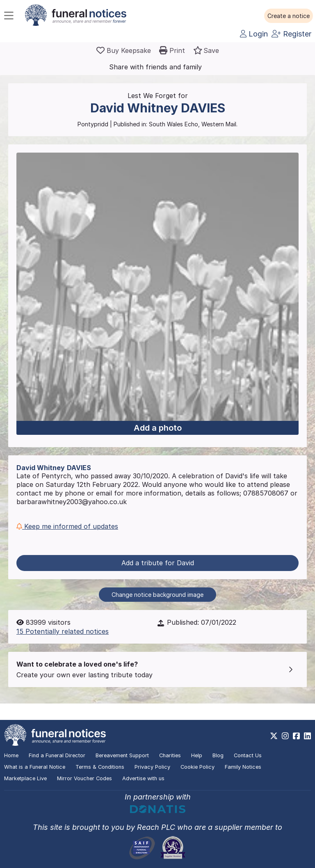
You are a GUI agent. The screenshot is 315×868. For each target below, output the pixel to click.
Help (197, 755)
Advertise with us (143, 778)
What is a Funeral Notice (35, 767)
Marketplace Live (25, 778)
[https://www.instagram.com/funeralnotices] (285, 736)
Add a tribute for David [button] (158, 563)
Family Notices (243, 767)
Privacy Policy (152, 767)
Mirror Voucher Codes (84, 778)
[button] (289, 16)
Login (254, 34)
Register (291, 34)
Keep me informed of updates (67, 526)
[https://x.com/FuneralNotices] (274, 736)
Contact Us (248, 755)
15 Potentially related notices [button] (63, 631)
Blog (218, 755)
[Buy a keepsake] (124, 50)
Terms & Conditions (100, 767)
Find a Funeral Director (57, 755)
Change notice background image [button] (157, 595)
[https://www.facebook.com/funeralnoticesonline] (296, 736)
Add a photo (158, 428)
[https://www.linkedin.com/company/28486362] (307, 736)
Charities (170, 755)
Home (11, 755)
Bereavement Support (122, 755)
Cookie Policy (197, 767)
